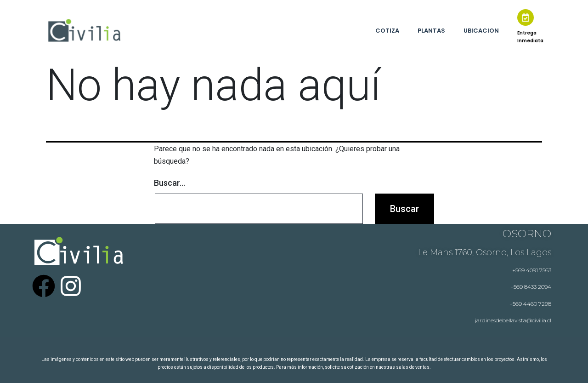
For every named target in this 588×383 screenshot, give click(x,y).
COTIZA (387, 31)
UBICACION (481, 31)
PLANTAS (431, 31)
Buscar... (170, 183)
